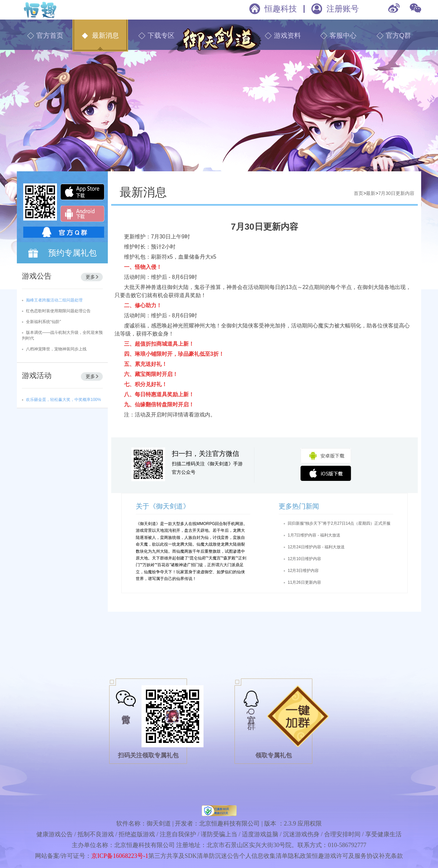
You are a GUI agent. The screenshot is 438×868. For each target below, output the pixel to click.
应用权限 (310, 823)
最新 (371, 193)
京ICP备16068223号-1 (120, 856)
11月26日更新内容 (304, 582)
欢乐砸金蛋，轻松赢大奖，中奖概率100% (64, 400)
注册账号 (343, 9)
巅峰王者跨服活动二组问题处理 (54, 300)
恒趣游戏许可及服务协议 (345, 856)
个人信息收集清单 (263, 856)
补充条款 (391, 856)
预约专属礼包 (72, 253)
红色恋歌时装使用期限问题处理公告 (58, 311)
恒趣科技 (281, 9)
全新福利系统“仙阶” (43, 322)
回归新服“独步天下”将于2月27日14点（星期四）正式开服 (339, 523)
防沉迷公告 (224, 856)
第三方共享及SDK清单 (179, 856)
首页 (358, 193)
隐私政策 (300, 856)
